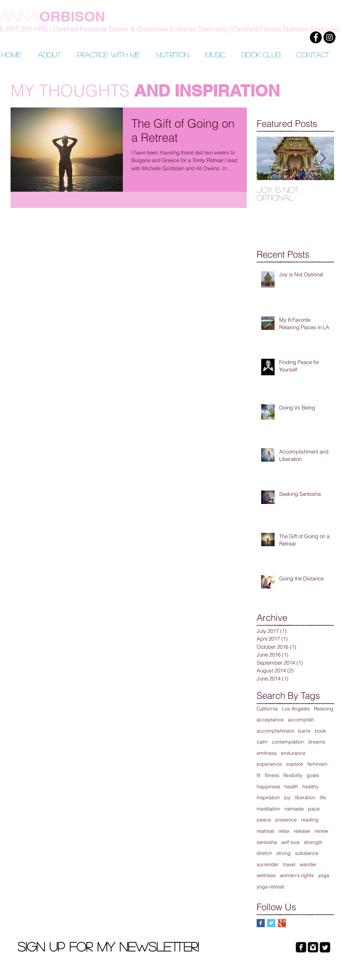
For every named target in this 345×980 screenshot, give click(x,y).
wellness (266, 875)
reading (310, 820)
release (302, 831)
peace (264, 820)
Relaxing (324, 709)
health (291, 787)
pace (314, 809)
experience (269, 764)
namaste (294, 809)
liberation (305, 797)
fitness (272, 775)
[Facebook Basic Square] (261, 923)
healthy (310, 787)
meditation (268, 809)
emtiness (267, 753)
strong (284, 853)
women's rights (297, 875)
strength (313, 842)
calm (262, 742)
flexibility (293, 775)
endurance (293, 753)
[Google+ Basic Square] (282, 923)
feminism (317, 764)
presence (286, 820)
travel (289, 864)
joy (287, 797)
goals (313, 775)
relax (284, 831)
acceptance (270, 720)
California (267, 709)
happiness (268, 787)
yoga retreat (270, 887)
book (320, 731)
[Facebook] (316, 37)
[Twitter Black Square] (325, 947)
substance (307, 853)
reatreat (265, 831)
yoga (324, 875)
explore (295, 764)
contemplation (288, 742)
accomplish (301, 720)
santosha (267, 842)
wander (308, 864)
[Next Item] (323, 158)
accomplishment (275, 731)
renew (321, 831)
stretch (264, 853)
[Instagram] (330, 37)
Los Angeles (296, 709)
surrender (268, 864)
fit (259, 775)
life (323, 797)
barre (304, 731)
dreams (317, 742)
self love (290, 842)
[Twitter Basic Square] (271, 923)
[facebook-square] (301, 947)
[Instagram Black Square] (313, 947)
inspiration (268, 797)
